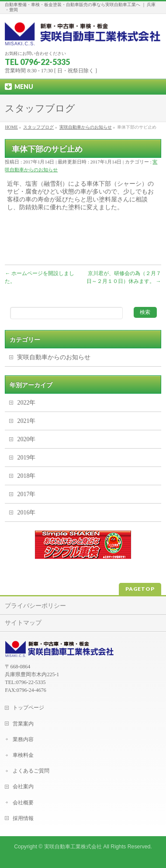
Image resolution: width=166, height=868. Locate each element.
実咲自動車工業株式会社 (73, 847)
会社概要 (23, 803)
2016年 (26, 512)
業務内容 (23, 739)
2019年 (26, 458)
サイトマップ (23, 623)
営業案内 (23, 724)
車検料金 (23, 755)
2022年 (26, 403)
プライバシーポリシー (35, 606)
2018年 (26, 476)
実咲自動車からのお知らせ (54, 357)
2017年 (26, 494)
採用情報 (23, 818)
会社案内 (23, 786)
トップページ (28, 708)
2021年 (26, 421)
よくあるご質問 (31, 771)
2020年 (26, 439)
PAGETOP (140, 589)
